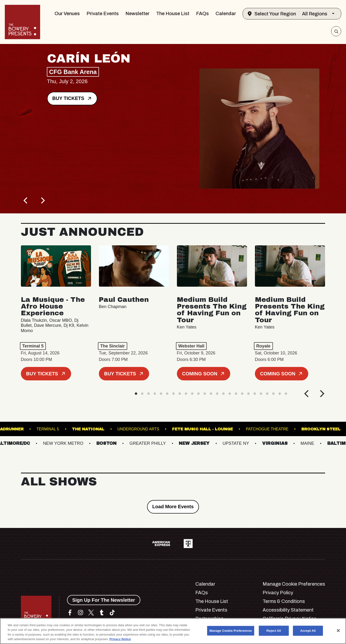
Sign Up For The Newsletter (104, 600)
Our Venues (67, 13)
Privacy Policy (278, 593)
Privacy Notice (120, 639)
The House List (173, 13)
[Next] (43, 200)
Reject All (274, 631)
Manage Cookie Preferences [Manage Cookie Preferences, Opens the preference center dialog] (231, 631)
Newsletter (137, 13)
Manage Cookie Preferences (294, 584)
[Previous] (26, 200)
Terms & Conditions (284, 601)
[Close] (338, 631)
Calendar (226, 13)
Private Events (103, 13)
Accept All (308, 631)
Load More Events (173, 507)
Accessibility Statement (288, 610)
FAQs (202, 13)
